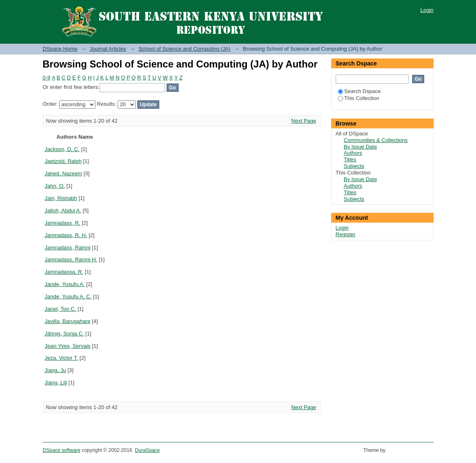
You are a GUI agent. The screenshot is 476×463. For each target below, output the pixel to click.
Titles (350, 159)
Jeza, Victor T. (62, 358)
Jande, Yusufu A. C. (68, 297)
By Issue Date (361, 147)
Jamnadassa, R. (64, 272)
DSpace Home (60, 49)
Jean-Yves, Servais (68, 346)
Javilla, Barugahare (68, 321)
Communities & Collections (376, 140)
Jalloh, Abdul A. (63, 211)
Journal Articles (108, 49)
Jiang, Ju (56, 370)
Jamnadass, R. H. (66, 235)
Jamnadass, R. (63, 223)
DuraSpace (147, 450)
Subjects (354, 166)
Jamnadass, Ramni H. (71, 259)
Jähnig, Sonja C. (64, 334)
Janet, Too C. (60, 309)
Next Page (304, 121)
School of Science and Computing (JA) (185, 49)
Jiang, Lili (56, 383)
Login (427, 10)
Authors (353, 153)
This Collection (359, 98)
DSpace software (62, 450)
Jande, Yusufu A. (65, 284)
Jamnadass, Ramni (68, 248)
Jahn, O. (55, 186)
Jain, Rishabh (61, 198)
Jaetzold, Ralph (63, 161)
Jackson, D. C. (62, 149)
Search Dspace (359, 91)
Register (346, 234)
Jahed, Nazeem (64, 173)
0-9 (47, 78)
